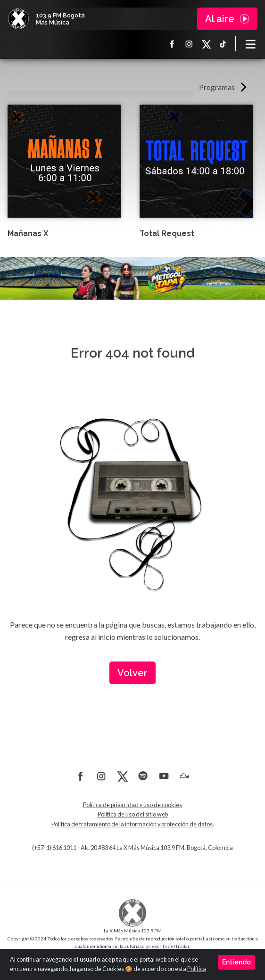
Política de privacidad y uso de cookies (132, 805)
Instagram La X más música (189, 44)
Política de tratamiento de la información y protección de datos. (133, 824)
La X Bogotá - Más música (18, 19)
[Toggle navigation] (250, 44)
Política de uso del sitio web (133, 814)
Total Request (167, 233)
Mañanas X (28, 233)
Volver (132, 673)
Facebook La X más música (172, 44)
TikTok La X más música (223, 44)
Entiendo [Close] (236, 962)
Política (197, 969)
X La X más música (206, 44)
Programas (217, 87)
